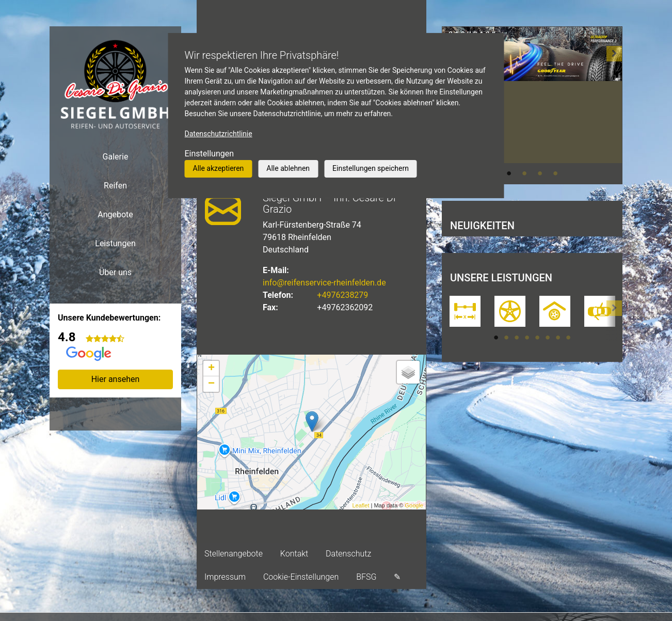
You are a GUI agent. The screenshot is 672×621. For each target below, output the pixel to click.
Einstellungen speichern (371, 168)
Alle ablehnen (288, 168)
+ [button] (211, 369)
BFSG (366, 577)
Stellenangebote (234, 554)
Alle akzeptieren (219, 168)
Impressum (225, 577)
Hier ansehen (116, 379)
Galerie (116, 157)
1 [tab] (509, 173)
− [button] (211, 384)
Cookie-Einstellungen (301, 577)
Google (414, 505)
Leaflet (361, 505)
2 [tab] (524, 173)
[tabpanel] (532, 68)
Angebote (115, 214)
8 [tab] (568, 338)
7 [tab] (558, 338)
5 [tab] (537, 338)
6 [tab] (548, 338)
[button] (614, 105)
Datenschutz (348, 554)
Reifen (115, 186)
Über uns (115, 272)
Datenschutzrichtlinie (219, 134)
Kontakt (294, 554)
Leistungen (115, 243)
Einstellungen (210, 154)
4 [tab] (555, 173)
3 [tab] (540, 173)
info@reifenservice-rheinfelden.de (324, 283)
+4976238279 (342, 295)
